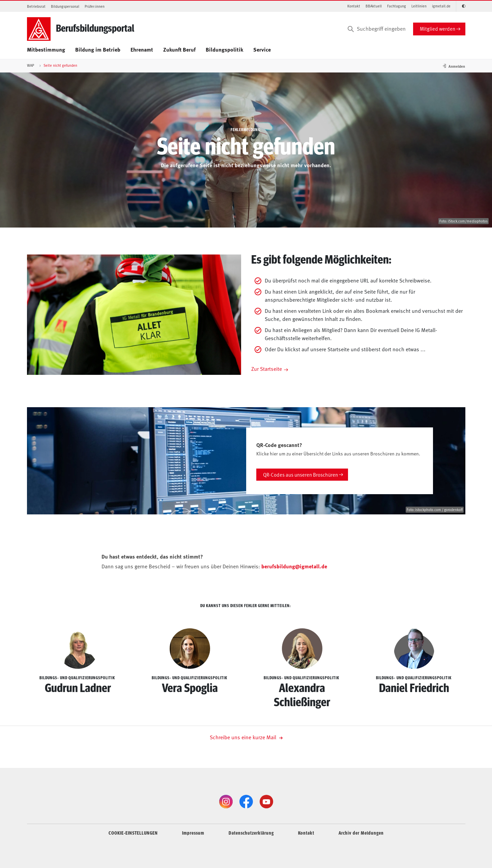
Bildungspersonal (65, 6)
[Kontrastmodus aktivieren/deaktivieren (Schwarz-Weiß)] (461, 6)
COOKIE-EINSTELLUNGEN (133, 833)
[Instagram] (226, 802)
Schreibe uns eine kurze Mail (246, 737)
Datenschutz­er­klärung (251, 833)
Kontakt (354, 6)
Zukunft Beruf (179, 49)
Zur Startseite (267, 368)
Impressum (193, 833)
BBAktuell (374, 6)
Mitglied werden (438, 28)
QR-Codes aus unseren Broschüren (300, 474)
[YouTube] (266, 802)
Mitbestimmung (46, 49)
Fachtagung (397, 6)
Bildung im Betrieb (98, 49)
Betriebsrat (36, 6)
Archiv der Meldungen (361, 833)
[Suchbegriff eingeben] (376, 29)
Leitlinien (419, 6)
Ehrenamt (142, 49)
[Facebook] (246, 802)
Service (262, 49)
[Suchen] (351, 29)
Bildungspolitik (224, 49)
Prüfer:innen (95, 6)
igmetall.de (441, 6)
